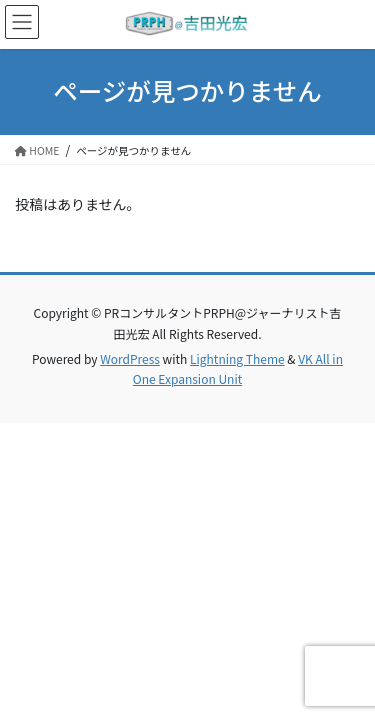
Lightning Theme (237, 358)
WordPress (130, 358)
